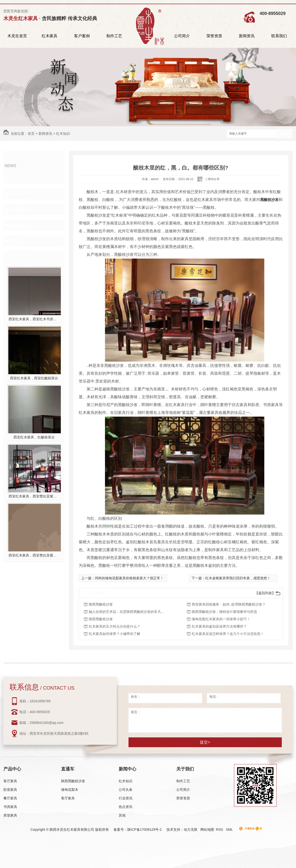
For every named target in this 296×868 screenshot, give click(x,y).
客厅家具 (10, 781)
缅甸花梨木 (70, 790)
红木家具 (50, 36)
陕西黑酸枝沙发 (101, 604)
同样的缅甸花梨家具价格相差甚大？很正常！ (129, 578)
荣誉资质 (214, 36)
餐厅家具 (10, 798)
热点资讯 (20, 225)
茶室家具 (10, 815)
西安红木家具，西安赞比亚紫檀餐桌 (34, 555)
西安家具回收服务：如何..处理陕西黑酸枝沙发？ (229, 604)
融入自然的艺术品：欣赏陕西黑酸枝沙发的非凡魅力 (128, 612)
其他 (15, 241)
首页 (31, 134)
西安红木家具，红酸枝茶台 (34, 437)
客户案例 (82, 36)
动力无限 (191, 830)
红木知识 (63, 134)
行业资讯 (20, 209)
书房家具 (10, 807)
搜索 (284, 134)
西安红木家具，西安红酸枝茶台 (34, 378)
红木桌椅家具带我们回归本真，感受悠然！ (238, 578)
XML (230, 830)
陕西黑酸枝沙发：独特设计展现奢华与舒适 (224, 612)
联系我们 (279, 36)
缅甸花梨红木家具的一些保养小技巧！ (221, 619)
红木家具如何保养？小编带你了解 (115, 634)
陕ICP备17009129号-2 (144, 830)
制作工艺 (114, 36)
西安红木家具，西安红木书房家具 (34, 319)
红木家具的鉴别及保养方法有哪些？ (219, 626)
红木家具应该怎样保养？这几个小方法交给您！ (228, 634)
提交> (205, 742)
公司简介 (182, 36)
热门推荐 (20, 256)
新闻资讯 (247, 36)
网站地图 (207, 830)
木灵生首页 (17, 36)
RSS (220, 830)
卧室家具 (10, 790)
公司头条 (20, 194)
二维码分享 (212, 179)
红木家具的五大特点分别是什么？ (115, 626)
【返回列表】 (265, 593)
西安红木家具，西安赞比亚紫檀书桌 (34, 496)
